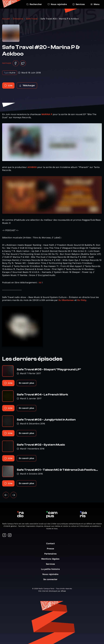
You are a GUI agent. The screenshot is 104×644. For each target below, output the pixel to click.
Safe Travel (32, 19)
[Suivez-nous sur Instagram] (10, 535)
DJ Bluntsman (66, 300)
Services (79, 4)
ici (40, 282)
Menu (95, 4)
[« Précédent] (6, 495)
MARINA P (47, 114)
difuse (63, 591)
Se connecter (52, 579)
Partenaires (52, 554)
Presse (52, 549)
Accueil (6, 19)
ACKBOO (32, 167)
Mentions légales (52, 559)
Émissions (18, 19)
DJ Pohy (82, 300)
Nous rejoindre (57, 4)
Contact (52, 543)
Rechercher (34, 4)
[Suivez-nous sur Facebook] (4, 535)
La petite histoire (52, 569)
